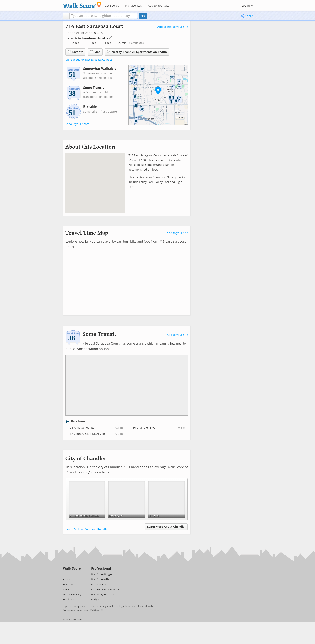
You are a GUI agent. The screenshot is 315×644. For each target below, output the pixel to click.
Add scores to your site (173, 27)
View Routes (136, 43)
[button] (66, 16)
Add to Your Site (159, 6)
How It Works (70, 585)
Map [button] (95, 52)
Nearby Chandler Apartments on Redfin (137, 52)
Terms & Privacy (72, 595)
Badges (95, 600)
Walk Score (72, 569)
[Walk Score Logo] (82, 5)
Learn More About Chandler (166, 527)
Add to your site (177, 233)
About (66, 579)
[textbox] (104, 16)
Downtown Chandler (95, 38)
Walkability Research (103, 595)
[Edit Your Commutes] (111, 37)
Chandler (72, 33)
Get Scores (112, 6)
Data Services (99, 585)
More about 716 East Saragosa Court (87, 60)
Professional (101, 569)
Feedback (68, 600)
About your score (78, 124)
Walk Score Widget (102, 574)
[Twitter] (65, 574)
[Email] (78, 574)
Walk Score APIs (100, 579)
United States (74, 529)
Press (66, 590)
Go (143, 16)
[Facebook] (72, 574)
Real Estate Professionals (105, 590)
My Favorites (133, 6)
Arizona (89, 529)
